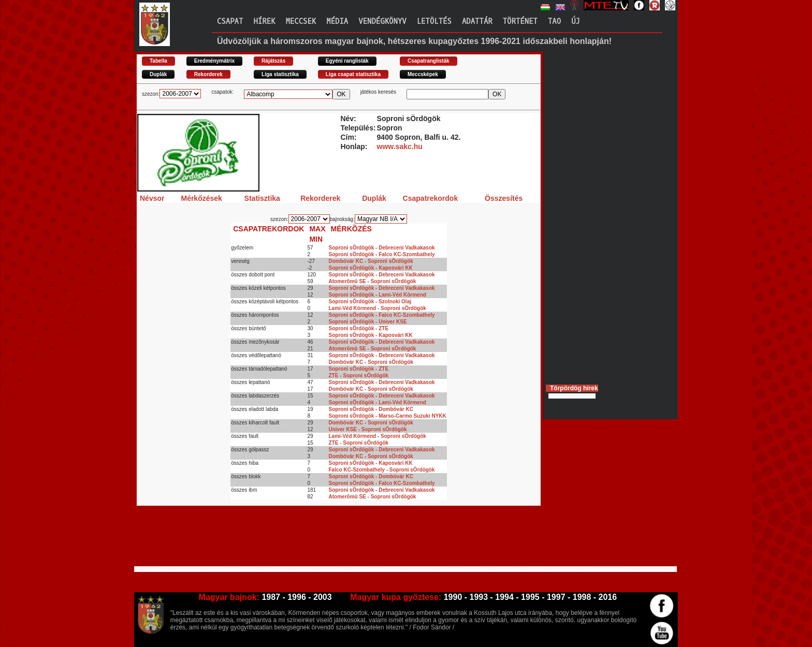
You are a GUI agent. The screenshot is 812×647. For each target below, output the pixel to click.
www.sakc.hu (400, 146)
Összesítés (504, 198)
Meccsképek (423, 74)
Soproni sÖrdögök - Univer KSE (368, 322)
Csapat (230, 21)
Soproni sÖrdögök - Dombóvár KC (371, 409)
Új (576, 21)
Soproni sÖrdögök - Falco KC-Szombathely (382, 254)
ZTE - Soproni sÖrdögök (359, 376)
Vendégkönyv (382, 21)
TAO (554, 21)
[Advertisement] (325, 540)
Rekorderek (208, 74)
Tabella (158, 61)
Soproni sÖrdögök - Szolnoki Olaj (370, 302)
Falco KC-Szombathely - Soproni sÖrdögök (382, 470)
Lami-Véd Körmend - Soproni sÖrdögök (378, 308)
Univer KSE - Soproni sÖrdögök (368, 429)
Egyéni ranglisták (347, 61)
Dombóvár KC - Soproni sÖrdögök (371, 261)
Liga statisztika (280, 74)
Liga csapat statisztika (353, 74)
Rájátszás (273, 61)
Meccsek (301, 21)
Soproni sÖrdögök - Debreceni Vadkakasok (382, 248)
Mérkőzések (201, 198)
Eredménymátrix (214, 61)
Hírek (264, 21)
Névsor (152, 198)
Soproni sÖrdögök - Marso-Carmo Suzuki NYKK (388, 416)
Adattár (477, 21)
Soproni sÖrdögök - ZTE (359, 328)
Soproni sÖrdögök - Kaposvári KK (371, 268)
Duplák (158, 74)
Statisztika (262, 198)
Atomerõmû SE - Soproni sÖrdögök (373, 281)
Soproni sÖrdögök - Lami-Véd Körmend (378, 295)
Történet (520, 21)
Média (337, 21)
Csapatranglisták (429, 61)
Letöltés (434, 21)
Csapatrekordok (431, 198)
